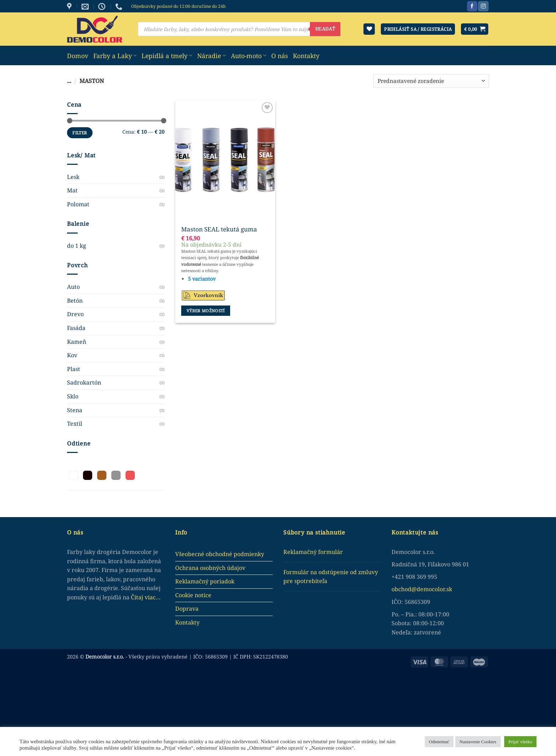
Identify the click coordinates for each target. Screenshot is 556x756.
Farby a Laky (115, 56)
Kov (72, 355)
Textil (75, 424)
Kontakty (306, 56)
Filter (80, 133)
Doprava (187, 609)
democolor (431, 589)
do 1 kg (77, 246)
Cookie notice (193, 595)
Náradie (211, 56)
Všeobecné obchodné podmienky (220, 554)
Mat (72, 190)
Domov (78, 56)
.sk (449, 589)
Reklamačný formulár (313, 552)
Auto (73, 287)
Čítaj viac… (146, 597)
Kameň (77, 342)
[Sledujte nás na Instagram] (483, 6)
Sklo (73, 396)
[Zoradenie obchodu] (431, 81)
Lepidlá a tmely (167, 56)
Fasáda (76, 328)
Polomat (78, 204)
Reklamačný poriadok (205, 581)
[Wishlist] (369, 29)
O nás (280, 56)
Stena (75, 410)
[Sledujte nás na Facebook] (472, 6)
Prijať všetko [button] (520, 742)
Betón (75, 301)
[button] (475, 29)
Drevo (75, 314)
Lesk (73, 177)
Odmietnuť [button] (439, 742)
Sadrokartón (84, 382)
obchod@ (404, 589)
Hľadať (325, 29)
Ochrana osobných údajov (210, 568)
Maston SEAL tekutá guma (219, 229)
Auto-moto (249, 56)
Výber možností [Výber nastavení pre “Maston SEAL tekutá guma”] (206, 311)
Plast (74, 369)
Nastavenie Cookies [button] (478, 742)
